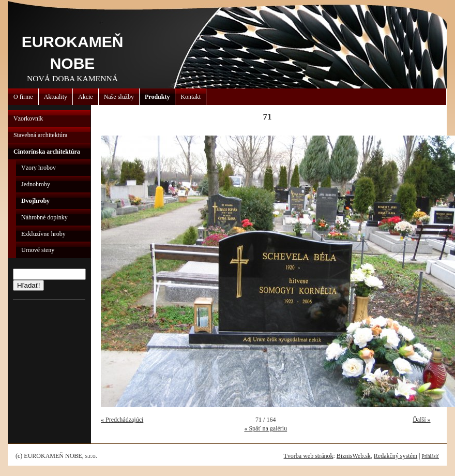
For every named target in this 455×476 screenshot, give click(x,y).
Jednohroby (36, 184)
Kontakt (191, 97)
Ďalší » (421, 420)
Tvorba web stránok (308, 456)
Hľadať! (28, 285)
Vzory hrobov (39, 168)
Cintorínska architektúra (47, 152)
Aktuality (56, 97)
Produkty (157, 97)
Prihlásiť (430, 456)
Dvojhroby (35, 201)
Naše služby (119, 97)
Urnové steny (38, 250)
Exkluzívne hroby (43, 234)
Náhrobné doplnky (44, 217)
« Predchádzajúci (122, 420)
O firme (23, 97)
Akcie (86, 97)
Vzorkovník (28, 118)
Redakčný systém (396, 456)
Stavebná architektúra (40, 135)
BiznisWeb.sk (354, 456)
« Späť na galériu (266, 428)
